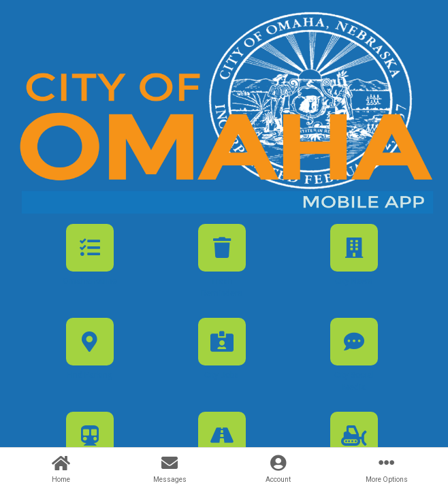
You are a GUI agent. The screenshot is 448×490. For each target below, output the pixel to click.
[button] (90, 267)
